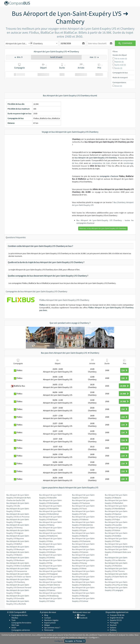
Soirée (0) (118, 68)
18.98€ (124, 394)
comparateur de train (101, 163)
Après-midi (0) (120, 65)
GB (122, 618)
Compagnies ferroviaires (21, 623)
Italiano (113, 628)
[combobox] (17, 43)
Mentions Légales (51, 620)
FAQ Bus (15, 618)
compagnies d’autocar (109, 176)
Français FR (115, 615)
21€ (124, 409)
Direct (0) (118, 86)
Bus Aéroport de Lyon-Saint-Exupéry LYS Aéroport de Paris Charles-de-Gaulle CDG (19, 498)
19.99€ (124, 386)
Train (14, 620)
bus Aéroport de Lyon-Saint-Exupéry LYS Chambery (96, 158)
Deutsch (113, 625)
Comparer (125, 43)
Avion (14, 628)
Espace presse (50, 623)
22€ (124, 370)
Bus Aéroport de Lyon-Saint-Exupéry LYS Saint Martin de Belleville (116, 577)
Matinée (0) (119, 62)
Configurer (59, 641)
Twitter (82, 615)
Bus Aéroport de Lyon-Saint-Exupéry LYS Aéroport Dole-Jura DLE (118, 552)
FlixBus (42, 305)
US (119, 618)
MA (123, 615)
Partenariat (49, 630)
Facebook (83, 618)
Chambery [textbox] (38, 43)
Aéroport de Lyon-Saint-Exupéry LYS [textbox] (18, 43)
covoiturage (128, 163)
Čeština (113, 630)
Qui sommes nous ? (52, 628)
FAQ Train (15, 625)
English (113, 618)
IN (117, 618)
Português (114, 623)
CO (120, 620)
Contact (48, 618)
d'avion (114, 163)
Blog (46, 615)
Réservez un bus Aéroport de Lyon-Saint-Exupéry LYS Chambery (103, 228)
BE (121, 615)
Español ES (115, 620)
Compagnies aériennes (21, 630)
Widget (47, 625)
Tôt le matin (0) (121, 59)
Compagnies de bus (19, 615)
